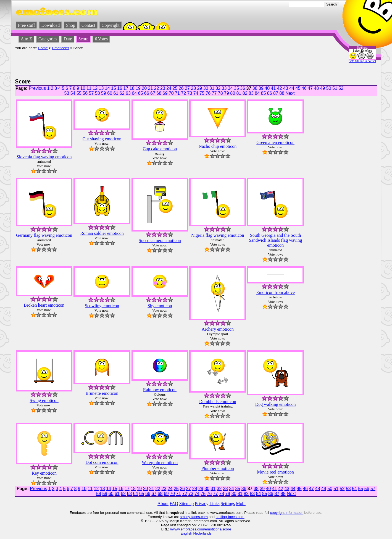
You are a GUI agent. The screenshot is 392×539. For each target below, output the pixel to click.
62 (122, 93)
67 (153, 93)
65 (141, 93)
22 (157, 88)
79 (227, 93)
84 (257, 93)
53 (67, 93)
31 (212, 88)
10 (83, 88)
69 (165, 93)
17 (126, 88)
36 (243, 88)
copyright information (287, 513)
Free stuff (26, 25)
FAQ (174, 503)
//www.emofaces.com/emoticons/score (201, 529)
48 (316, 88)
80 (233, 93)
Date (68, 39)
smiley (185, 517)
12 (95, 88)
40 (267, 88)
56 (85, 93)
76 (208, 93)
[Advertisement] (115, 62)
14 (107, 88)
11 (89, 88)
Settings (228, 503)
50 (329, 88)
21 (151, 88)
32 (218, 88)
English (186, 533)
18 (132, 88)
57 (91, 93)
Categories (48, 39)
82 (245, 93)
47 (310, 88)
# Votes (101, 39)
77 (214, 93)
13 (101, 88)
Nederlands (202, 533)
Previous (37, 88)
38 (255, 88)
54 (73, 93)
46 (304, 88)
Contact (88, 25)
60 (110, 93)
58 (98, 93)
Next (290, 93)
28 (193, 88)
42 (280, 88)
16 (120, 88)
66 (147, 93)
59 (104, 93)
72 (183, 93)
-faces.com (199, 517)
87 (276, 93)
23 (163, 88)
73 (190, 93)
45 (298, 88)
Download (50, 25)
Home (43, 48)
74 (196, 93)
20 (144, 88)
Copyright (111, 25)
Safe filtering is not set (362, 61)
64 (134, 93)
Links (214, 503)
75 (202, 93)
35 (236, 88)
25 (175, 88)
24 (169, 88)
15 (114, 88)
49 (323, 88)
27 (187, 88)
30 (206, 88)
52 (341, 88)
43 (286, 88)
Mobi (241, 503)
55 (79, 93)
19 (138, 88)
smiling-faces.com (230, 517)
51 (335, 88)
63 (128, 93)
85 (264, 93)
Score (83, 39)
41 (273, 88)
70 (171, 93)
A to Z (26, 39)
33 (224, 88)
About (163, 503)
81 (239, 93)
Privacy (202, 503)
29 (200, 88)
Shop (71, 25)
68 (159, 93)
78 (220, 93)
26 (181, 88)
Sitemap (186, 503)
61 (116, 93)
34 (230, 88)
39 (261, 88)
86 (270, 93)
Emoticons (60, 48)
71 (177, 93)
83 (251, 93)
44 (292, 88)
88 (282, 93)
